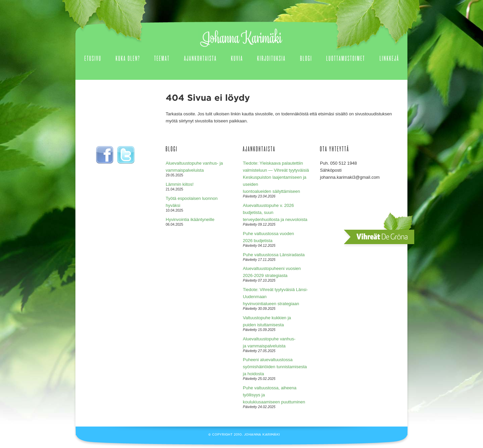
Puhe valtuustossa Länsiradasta (274, 255)
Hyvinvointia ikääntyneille (190, 219)
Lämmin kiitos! (180, 184)
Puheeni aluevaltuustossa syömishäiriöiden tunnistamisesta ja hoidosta (275, 367)
